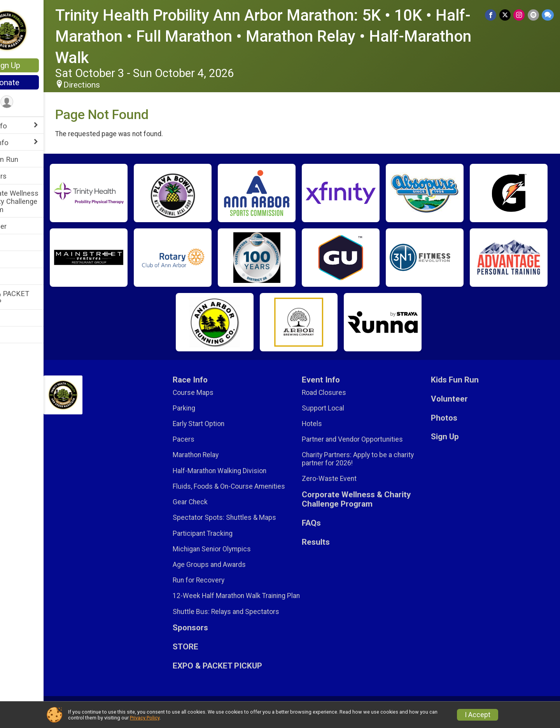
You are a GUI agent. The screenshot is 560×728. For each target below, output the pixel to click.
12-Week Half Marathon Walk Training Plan (252, 600)
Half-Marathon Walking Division (242, 471)
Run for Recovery (221, 580)
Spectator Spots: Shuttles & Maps (247, 517)
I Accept (478, 715)
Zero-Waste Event (344, 479)
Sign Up (37, 65)
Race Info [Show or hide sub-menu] (22, 126)
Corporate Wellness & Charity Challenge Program (38, 201)
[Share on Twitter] (507, 15)
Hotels (327, 424)
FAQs (15, 260)
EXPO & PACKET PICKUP (33, 298)
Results (18, 318)
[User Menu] (37, 103)
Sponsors (22, 176)
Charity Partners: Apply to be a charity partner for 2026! (373, 459)
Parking (207, 408)
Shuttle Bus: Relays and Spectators (249, 619)
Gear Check (213, 502)
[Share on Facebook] (493, 15)
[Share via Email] (534, 15)
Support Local (338, 408)
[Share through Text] (548, 15)
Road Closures (339, 393)
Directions (112, 85)
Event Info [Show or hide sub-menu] (23, 143)
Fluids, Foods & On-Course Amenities (252, 486)
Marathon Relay (219, 455)
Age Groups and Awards (232, 565)
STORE (17, 243)
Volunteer (22, 226)
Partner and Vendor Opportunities (367, 439)
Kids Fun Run (27, 159)
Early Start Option (221, 424)
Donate (37, 82)
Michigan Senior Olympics (235, 549)
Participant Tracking (226, 533)
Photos (18, 277)
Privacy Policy (145, 718)
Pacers (206, 439)
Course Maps (216, 393)
